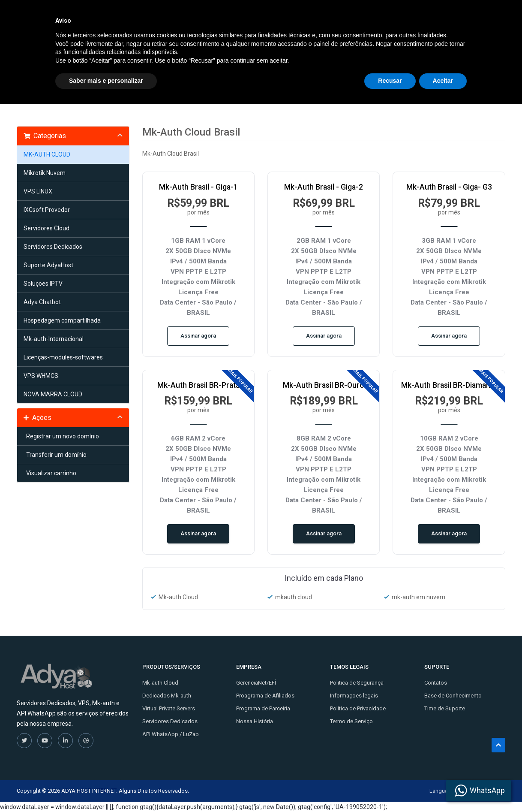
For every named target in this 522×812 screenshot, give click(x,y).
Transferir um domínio (55, 455)
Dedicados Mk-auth (167, 696)
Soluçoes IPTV (43, 284)
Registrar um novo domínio (61, 436)
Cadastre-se (449, 16)
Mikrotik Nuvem (45, 173)
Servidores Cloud (46, 228)
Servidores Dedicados (53, 247)
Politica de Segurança (357, 683)
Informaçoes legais (354, 696)
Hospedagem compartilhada (62, 320)
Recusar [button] (390, 788)
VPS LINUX (38, 191)
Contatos (436, 683)
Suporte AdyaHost (48, 265)
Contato (332, 16)
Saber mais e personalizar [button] (106, 788)
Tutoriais (293, 16)
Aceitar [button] (443, 788)
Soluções (249, 16)
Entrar (490, 16)
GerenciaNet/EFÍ (256, 683)
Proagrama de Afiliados (265, 696)
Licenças (375, 16)
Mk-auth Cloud (160, 683)
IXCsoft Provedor (47, 210)
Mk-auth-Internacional (54, 339)
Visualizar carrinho (50, 473)
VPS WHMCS (41, 376)
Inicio (210, 16)
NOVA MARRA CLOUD (53, 394)
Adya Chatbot (42, 302)
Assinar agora (198, 336)
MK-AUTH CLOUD (47, 154)
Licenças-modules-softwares (63, 357)
